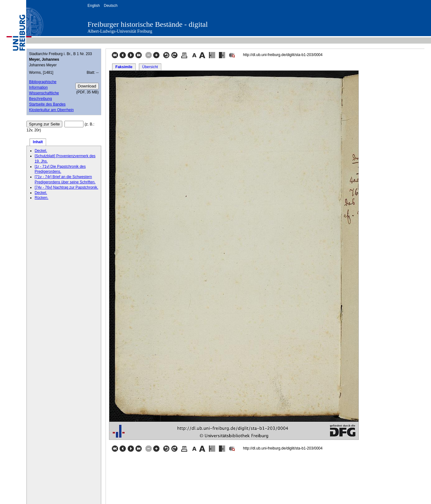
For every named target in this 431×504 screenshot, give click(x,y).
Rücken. (41, 198)
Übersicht (150, 67)
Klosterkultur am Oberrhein (51, 110)
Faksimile (124, 67)
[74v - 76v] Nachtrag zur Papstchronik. (66, 187)
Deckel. (41, 151)
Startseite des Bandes (47, 104)
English (94, 6)
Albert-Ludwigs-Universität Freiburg (120, 31)
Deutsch (111, 6)
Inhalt (38, 142)
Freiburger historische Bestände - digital (148, 24)
